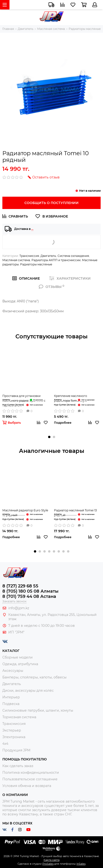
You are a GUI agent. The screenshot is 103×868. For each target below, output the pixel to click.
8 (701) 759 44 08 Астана (29, 596)
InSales (81, 864)
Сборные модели (18, 657)
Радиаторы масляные (36, 264)
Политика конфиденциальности (31, 773)
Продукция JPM (16, 750)
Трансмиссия (29, 256)
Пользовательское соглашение (30, 779)
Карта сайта (51, 860)
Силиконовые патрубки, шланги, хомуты (38, 710)
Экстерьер (12, 730)
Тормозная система (19, 717)
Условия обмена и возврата (27, 786)
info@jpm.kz (19, 608)
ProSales (48, 864)
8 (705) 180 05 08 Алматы (30, 591)
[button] (49, 437)
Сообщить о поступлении (51, 203)
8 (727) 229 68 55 (20, 586)
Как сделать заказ (18, 766)
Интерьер (11, 697)
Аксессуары (13, 671)
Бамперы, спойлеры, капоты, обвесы (34, 677)
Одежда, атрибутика (20, 664)
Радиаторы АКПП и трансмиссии (56, 260)
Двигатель (48, 256)
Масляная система (16, 260)
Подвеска (11, 704)
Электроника (14, 737)
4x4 (5, 744)
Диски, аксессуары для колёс (28, 691)
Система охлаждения (73, 256)
